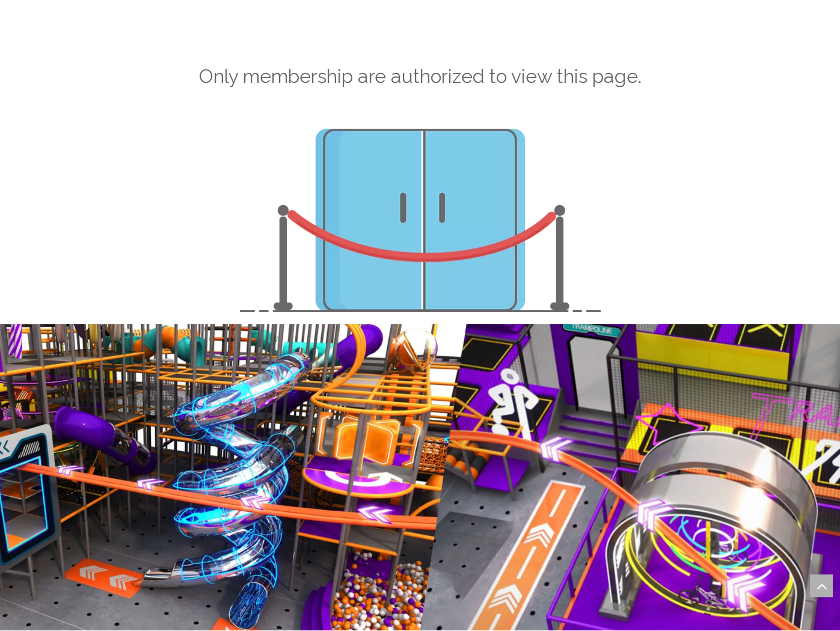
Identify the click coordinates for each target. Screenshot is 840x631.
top (821, 586)
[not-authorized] (420, 220)
